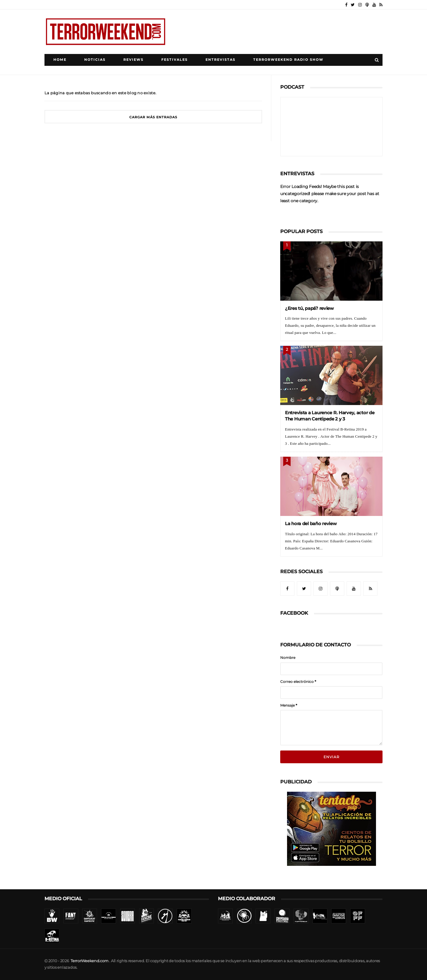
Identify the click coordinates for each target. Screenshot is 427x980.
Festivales (175, 60)
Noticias (95, 60)
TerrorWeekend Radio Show (288, 60)
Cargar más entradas (153, 117)
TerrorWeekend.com (89, 961)
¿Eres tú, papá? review (309, 308)
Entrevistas (220, 60)
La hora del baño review (311, 524)
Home (60, 60)
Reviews (133, 60)
